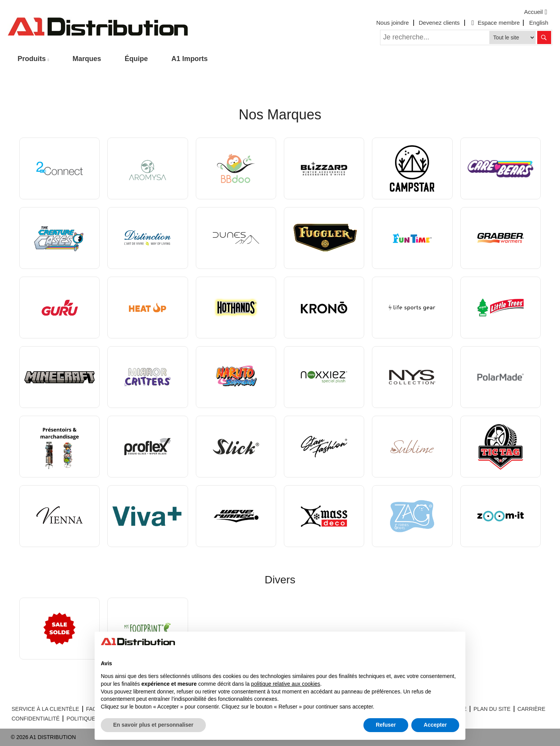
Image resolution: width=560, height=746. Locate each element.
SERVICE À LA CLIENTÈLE (45, 709)
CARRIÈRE (531, 709)
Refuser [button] (386, 725)
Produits (32, 59)
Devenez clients (439, 23)
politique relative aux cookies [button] (286, 684)
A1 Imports (190, 59)
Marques (87, 59)
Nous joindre (392, 23)
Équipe (136, 59)
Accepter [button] (435, 725)
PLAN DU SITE (492, 709)
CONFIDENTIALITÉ (36, 719)
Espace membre (495, 23)
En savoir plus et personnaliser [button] (153, 725)
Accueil (537, 12)
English (539, 23)
